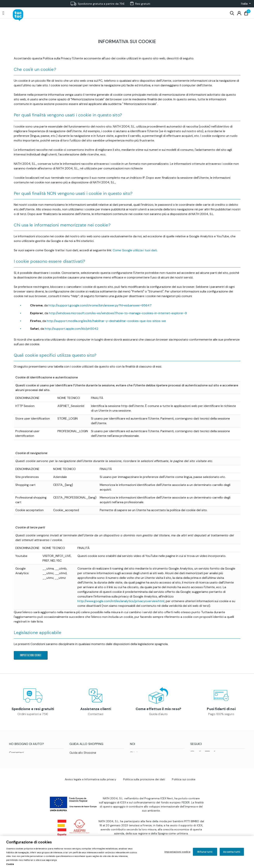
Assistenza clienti (96, 710)
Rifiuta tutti (205, 852)
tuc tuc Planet (140, 760)
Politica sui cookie (184, 804)
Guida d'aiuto (158, 715)
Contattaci (96, 715)
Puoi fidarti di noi (221, 710)
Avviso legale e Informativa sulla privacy (91, 804)
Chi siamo (137, 755)
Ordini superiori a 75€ (33, 715)
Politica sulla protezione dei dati (144, 804)
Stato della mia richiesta (26, 764)
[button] (245, 4)
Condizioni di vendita (83, 760)
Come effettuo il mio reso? (159, 710)
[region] (127, 852)
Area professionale (143, 764)
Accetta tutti (232, 852)
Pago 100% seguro (221, 715)
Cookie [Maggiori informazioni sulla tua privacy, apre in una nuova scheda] (10, 864)
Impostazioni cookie (31, 655)
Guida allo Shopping (83, 755)
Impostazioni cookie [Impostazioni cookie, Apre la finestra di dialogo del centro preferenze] (177, 852)
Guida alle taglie (80, 769)
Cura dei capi (78, 764)
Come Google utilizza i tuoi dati (135, 250)
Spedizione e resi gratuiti (33, 710)
